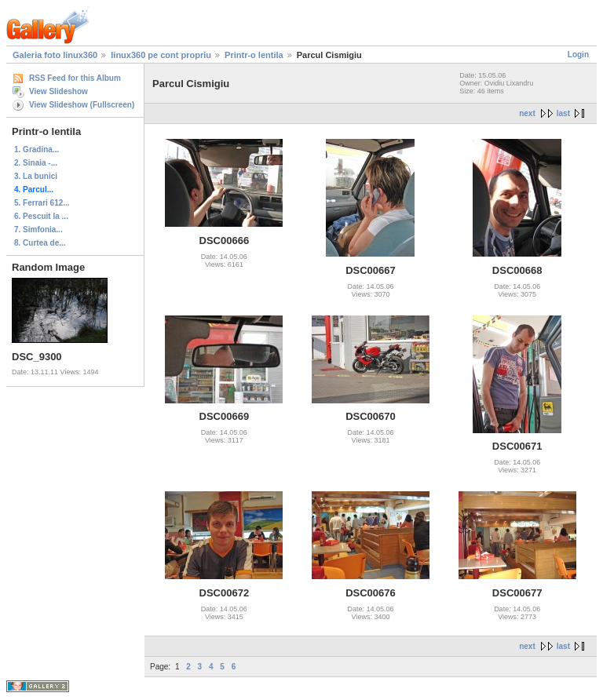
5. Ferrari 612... (42, 203)
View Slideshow (58, 91)
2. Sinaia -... (36, 163)
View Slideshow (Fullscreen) (82, 105)
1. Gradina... (37, 149)
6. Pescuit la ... (41, 216)
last (563, 113)
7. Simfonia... (38, 230)
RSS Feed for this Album (75, 78)
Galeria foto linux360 (55, 55)
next (527, 113)
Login (578, 55)
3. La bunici (36, 176)
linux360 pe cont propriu (161, 55)
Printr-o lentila (254, 55)
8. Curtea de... (40, 243)
